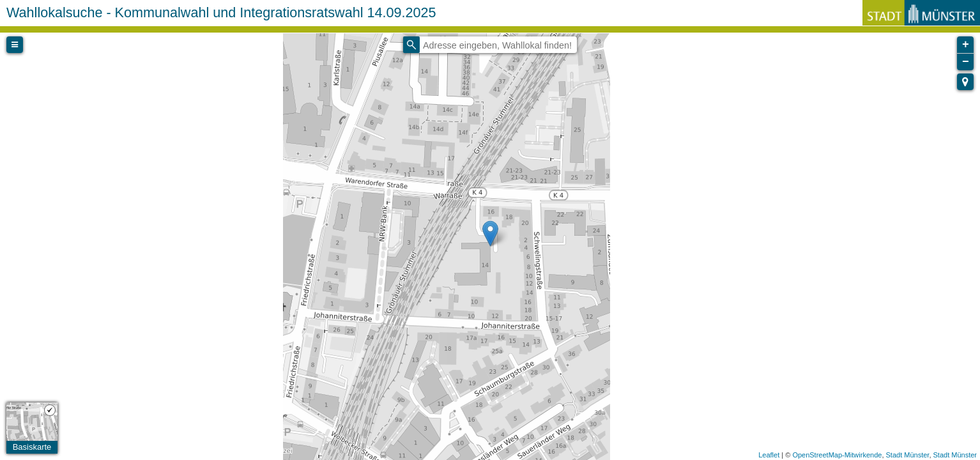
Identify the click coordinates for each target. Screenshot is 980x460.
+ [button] (966, 45)
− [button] (966, 62)
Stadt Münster (908, 455)
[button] (965, 82)
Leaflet (769, 455)
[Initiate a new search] (411, 45)
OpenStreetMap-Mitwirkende (837, 455)
